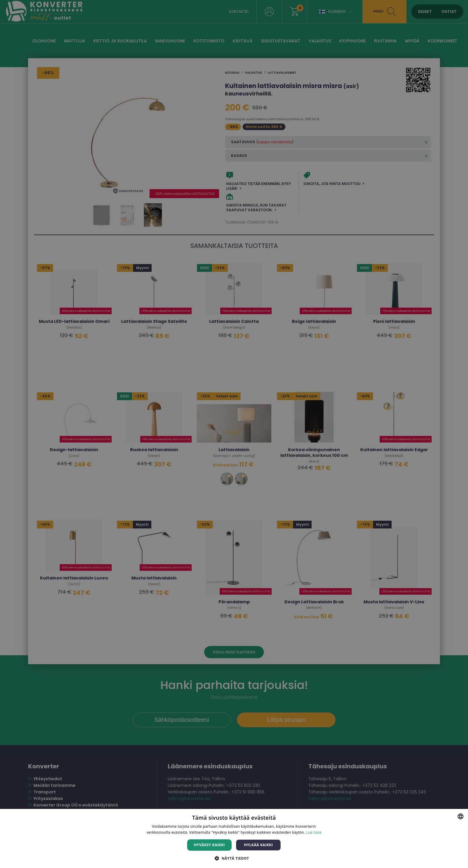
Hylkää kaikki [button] (258, 845)
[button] (234, 858)
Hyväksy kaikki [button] (210, 845)
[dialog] (234, 434)
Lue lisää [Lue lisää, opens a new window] (314, 832)
